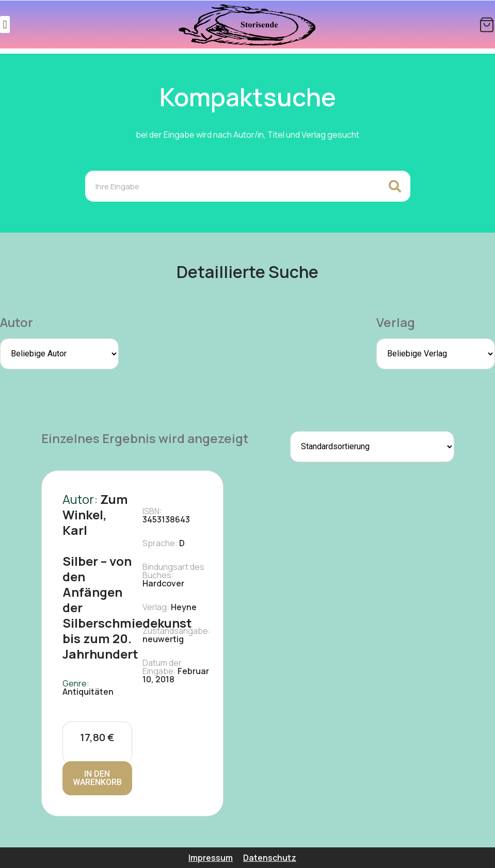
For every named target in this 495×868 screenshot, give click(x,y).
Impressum (211, 858)
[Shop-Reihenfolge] (372, 447)
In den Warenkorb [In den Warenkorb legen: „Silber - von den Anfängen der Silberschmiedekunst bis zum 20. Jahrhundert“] (97, 778)
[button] (5, 24)
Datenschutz (270, 858)
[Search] (395, 186)
